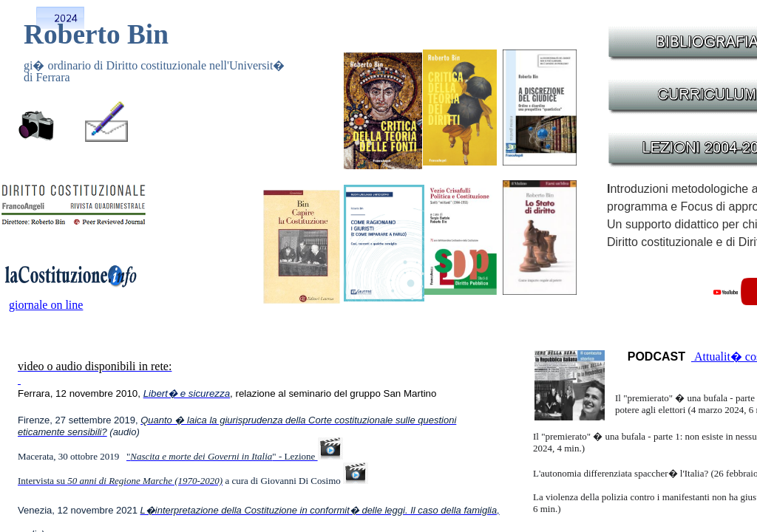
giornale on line (46, 305)
